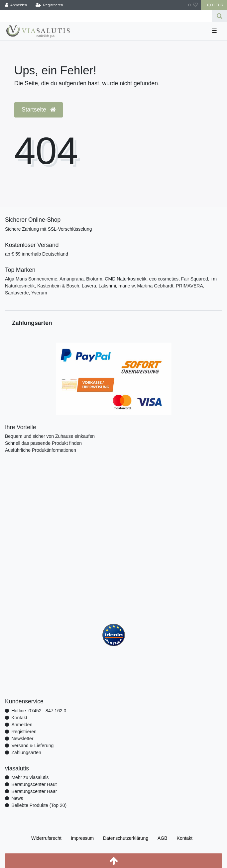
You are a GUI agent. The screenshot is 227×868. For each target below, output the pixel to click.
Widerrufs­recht (46, 838)
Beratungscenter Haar (34, 791)
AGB (163, 838)
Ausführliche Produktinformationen (41, 450)
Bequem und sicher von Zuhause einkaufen (50, 436)
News (17, 798)
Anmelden (22, 725)
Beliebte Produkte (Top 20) (39, 805)
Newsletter (22, 739)
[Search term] (106, 16)
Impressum (82, 838)
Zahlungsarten (26, 752)
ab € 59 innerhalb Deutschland (37, 254)
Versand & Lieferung (32, 746)
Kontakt (19, 718)
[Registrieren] (49, 5)
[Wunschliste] (193, 5)
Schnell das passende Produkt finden (43, 443)
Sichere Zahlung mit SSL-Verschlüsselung (48, 229)
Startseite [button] (39, 110)
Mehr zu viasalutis (30, 777)
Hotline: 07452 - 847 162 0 (39, 711)
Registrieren (24, 732)
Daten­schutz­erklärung (126, 838)
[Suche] (220, 16)
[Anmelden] (16, 5)
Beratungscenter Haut (34, 784)
